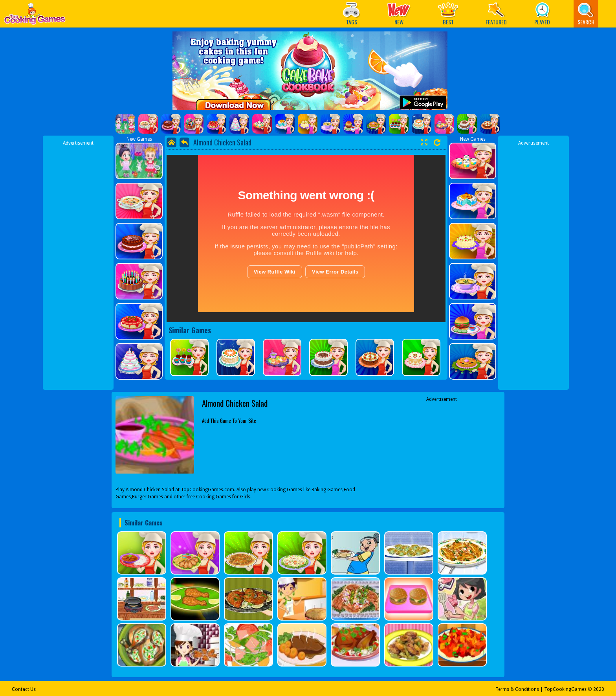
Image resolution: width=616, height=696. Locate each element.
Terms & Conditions (517, 689)
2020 (599, 689)
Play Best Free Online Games (35, 16)
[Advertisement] (78, 264)
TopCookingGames (565, 689)
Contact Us (24, 689)
